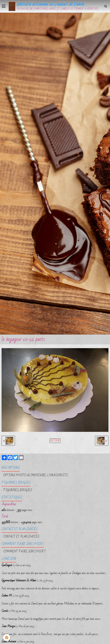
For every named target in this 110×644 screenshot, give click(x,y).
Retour (55, 441)
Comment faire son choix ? (24, 551)
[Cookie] (7, 638)
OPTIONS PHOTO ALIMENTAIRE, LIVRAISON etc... (36, 475)
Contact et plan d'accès (21, 537)
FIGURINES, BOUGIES (18, 490)
